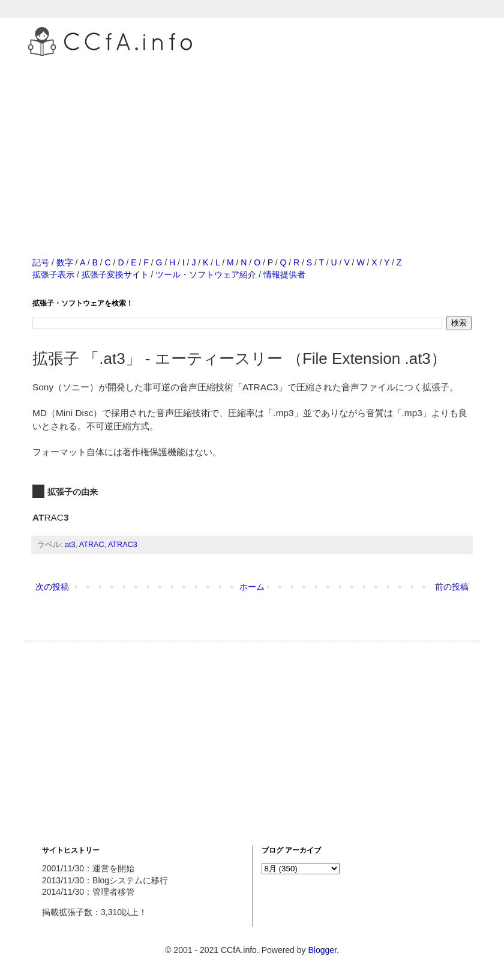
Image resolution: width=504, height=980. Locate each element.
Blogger (322, 950)
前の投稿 (452, 587)
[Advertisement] (252, 144)
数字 (65, 262)
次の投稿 (52, 587)
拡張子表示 (53, 274)
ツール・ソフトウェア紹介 (206, 274)
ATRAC (92, 545)
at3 (70, 545)
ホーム (252, 587)
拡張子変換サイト (115, 274)
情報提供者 (284, 274)
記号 (41, 262)
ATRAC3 (123, 545)
